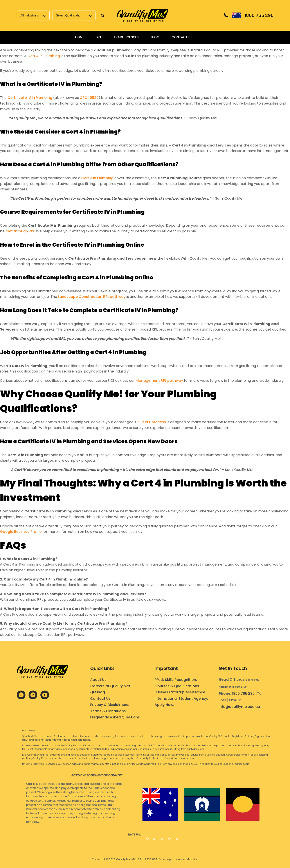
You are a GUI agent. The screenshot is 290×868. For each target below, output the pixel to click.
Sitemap (165, 859)
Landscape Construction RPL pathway (92, 297)
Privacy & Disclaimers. (110, 705)
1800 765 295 (243, 693)
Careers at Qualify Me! (110, 686)
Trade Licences (126, 37)
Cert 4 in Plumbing (44, 56)
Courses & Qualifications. (177, 686)
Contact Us (182, 37)
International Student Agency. (181, 699)
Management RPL (151, 381)
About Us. (99, 680)
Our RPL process (152, 422)
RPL (99, 37)
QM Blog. (98, 692)
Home (80, 37)
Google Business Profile (21, 532)
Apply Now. (164, 705)
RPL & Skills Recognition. (176, 680)
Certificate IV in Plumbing (30, 98)
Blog (155, 37)
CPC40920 (89, 98)
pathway (175, 381)
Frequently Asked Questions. (115, 717)
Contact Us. (101, 699)
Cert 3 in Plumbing (97, 178)
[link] (143, 15)
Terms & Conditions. (108, 711)
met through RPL (20, 231)
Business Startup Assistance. (180, 692)
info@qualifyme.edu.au (239, 707)
